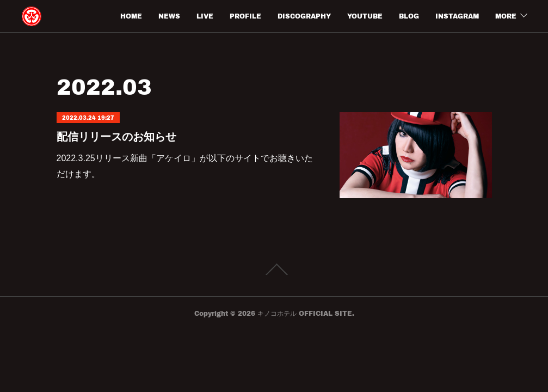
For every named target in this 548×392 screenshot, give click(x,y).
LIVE (205, 16)
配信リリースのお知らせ (116, 137)
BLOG (409, 16)
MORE (506, 16)
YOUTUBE (365, 16)
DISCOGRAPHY (304, 16)
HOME (131, 16)
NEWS (169, 16)
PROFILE (245, 16)
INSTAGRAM (457, 16)
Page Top (274, 269)
